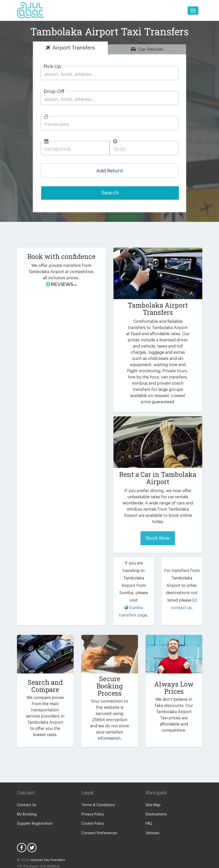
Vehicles (152, 806)
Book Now (158, 532)
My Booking (26, 787)
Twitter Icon (32, 821)
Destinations (156, 787)
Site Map (153, 778)
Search (110, 193)
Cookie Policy (92, 797)
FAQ (149, 797)
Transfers (74, 48)
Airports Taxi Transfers (45, 833)
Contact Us (26, 778)
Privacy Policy (93, 787)
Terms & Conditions (97, 778)
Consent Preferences (98, 806)
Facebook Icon (22, 821)
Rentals (151, 49)
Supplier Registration (34, 797)
